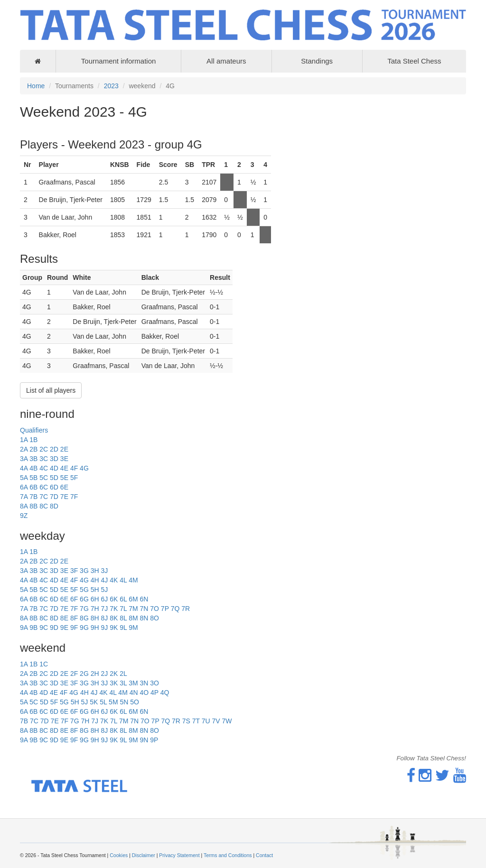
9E (64, 628)
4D (54, 468)
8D (54, 506)
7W (227, 721)
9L (123, 628)
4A (24, 468)
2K (114, 674)
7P (165, 609)
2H (95, 674)
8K (114, 618)
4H (95, 580)
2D (54, 449)
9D (54, 628)
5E (64, 478)
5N (124, 702)
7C (44, 497)
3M (133, 683)
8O (154, 618)
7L (123, 609)
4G (84, 468)
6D (54, 487)
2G (84, 674)
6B (33, 487)
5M (113, 702)
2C (44, 449)
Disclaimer (144, 855)
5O (135, 702)
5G (84, 590)
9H (95, 628)
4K (114, 580)
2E (64, 449)
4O (144, 693)
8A (24, 506)
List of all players (51, 390)
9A (24, 628)
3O (154, 683)
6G (84, 599)
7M (133, 609)
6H (95, 599)
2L (123, 674)
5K (94, 702)
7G (84, 609)
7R (186, 609)
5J (104, 590)
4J (104, 580)
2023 (111, 86)
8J (104, 618)
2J (104, 674)
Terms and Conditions (228, 855)
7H (95, 609)
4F (74, 468)
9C (44, 628)
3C (44, 459)
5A (24, 478)
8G (84, 618)
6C (44, 487)
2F (74, 674)
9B (33, 628)
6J (104, 599)
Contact (264, 855)
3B (33, 459)
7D (54, 497)
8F (74, 618)
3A (24, 459)
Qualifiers (34, 430)
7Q (175, 609)
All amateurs (226, 61)
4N (134, 693)
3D (54, 459)
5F (74, 478)
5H (95, 590)
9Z (24, 516)
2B (33, 449)
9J (104, 628)
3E (64, 459)
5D (54, 478)
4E (64, 468)
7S (186, 721)
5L (103, 702)
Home (36, 86)
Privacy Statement (179, 855)
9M (133, 628)
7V (216, 721)
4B (33, 468)
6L (123, 599)
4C (44, 468)
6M (133, 599)
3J (104, 571)
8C (44, 506)
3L (123, 683)
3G (84, 571)
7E (64, 497)
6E (64, 487)
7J (104, 609)
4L (123, 580)
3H (95, 571)
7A (24, 497)
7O (154, 609)
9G (84, 628)
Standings (317, 61)
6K (114, 599)
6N (144, 599)
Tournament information (119, 61)
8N (144, 618)
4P (154, 693)
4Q (165, 693)
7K (114, 609)
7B (33, 497)
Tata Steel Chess (414, 61)
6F (74, 599)
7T (196, 721)
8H (95, 618)
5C (44, 478)
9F (74, 628)
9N (144, 740)
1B (33, 440)
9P (154, 740)
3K (114, 683)
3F (74, 571)
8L (123, 618)
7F (74, 497)
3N (144, 683)
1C (44, 664)
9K (114, 628)
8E (64, 618)
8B (33, 506)
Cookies (119, 855)
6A (24, 487)
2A (24, 449)
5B (33, 478)
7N (144, 609)
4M (133, 580)
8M (133, 618)
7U (206, 721)
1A (24, 440)
